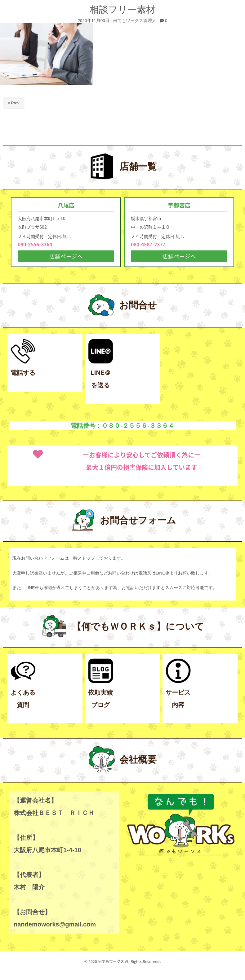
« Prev (14, 103)
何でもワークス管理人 (135, 21)
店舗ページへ (66, 256)
